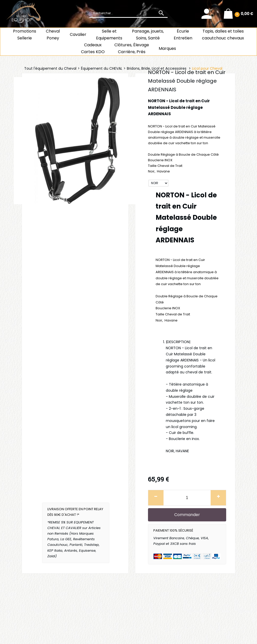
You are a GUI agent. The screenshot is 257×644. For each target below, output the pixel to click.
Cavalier (78, 34)
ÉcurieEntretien (183, 35)
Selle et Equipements (109, 35)
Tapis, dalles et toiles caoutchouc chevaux (223, 35)
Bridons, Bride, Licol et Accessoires (157, 68)
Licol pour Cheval (207, 68)
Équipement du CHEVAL (102, 68)
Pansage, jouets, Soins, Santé (148, 35)
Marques (167, 48)
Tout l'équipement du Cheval (50, 68)
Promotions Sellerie (25, 35)
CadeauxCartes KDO (93, 48)
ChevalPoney (53, 35)
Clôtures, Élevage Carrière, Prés (132, 48)
